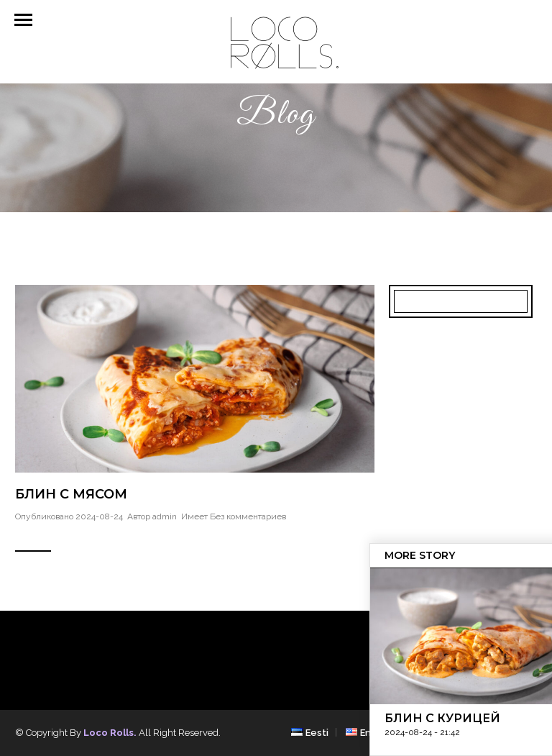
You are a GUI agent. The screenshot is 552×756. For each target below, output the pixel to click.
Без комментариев (248, 516)
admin (165, 516)
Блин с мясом (71, 494)
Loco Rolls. (110, 733)
